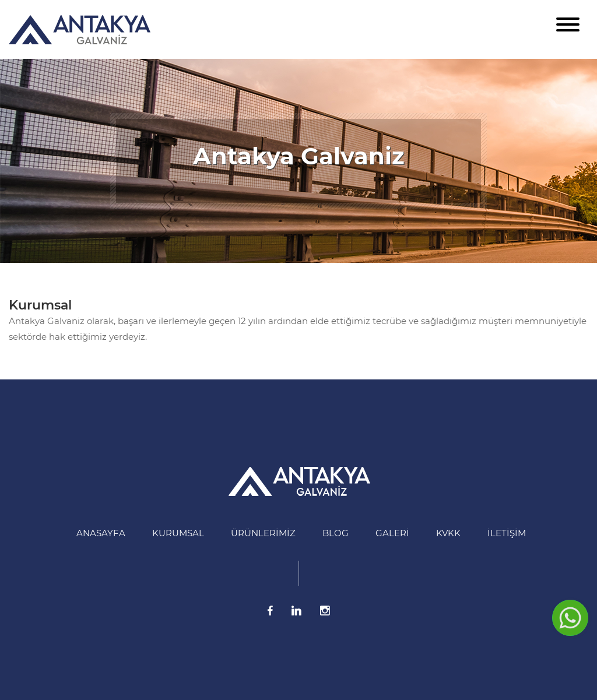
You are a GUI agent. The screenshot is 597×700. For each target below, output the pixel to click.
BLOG (336, 533)
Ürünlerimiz (263, 533)
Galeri (392, 533)
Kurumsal (40, 305)
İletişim (507, 533)
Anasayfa (101, 533)
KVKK (448, 533)
